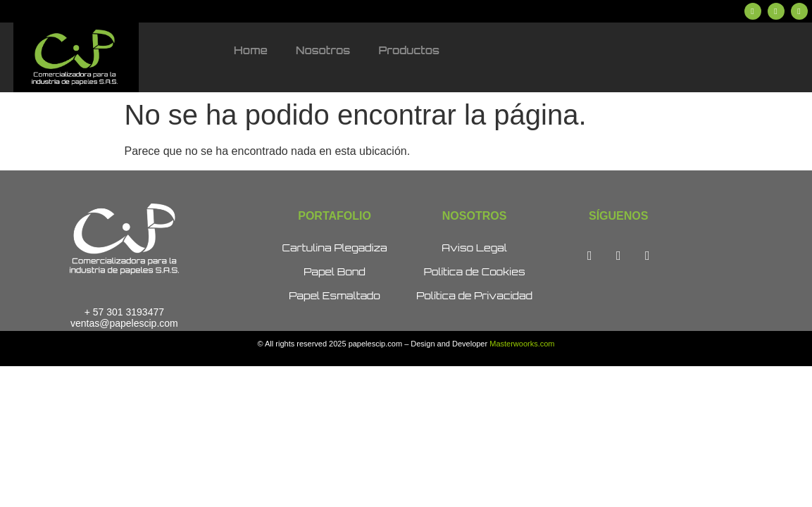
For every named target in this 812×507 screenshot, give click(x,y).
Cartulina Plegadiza (334, 248)
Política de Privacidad (474, 295)
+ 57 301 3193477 (124, 312)
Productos (409, 50)
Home (251, 50)
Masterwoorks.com (522, 344)
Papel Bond (335, 271)
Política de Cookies (475, 271)
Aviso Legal (474, 248)
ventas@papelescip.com (124, 323)
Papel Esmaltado (335, 295)
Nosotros (323, 50)
